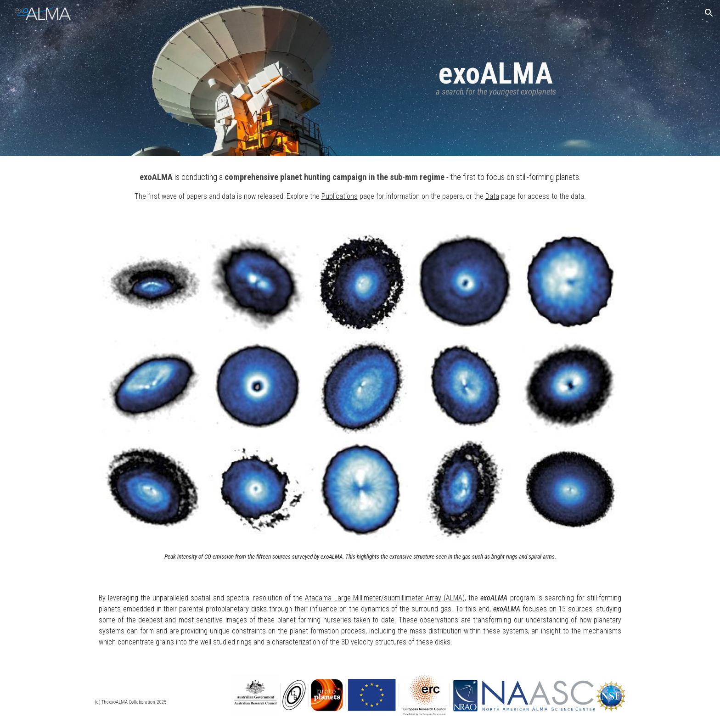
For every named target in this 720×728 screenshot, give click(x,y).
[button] (709, 13)
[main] (496, 78)
